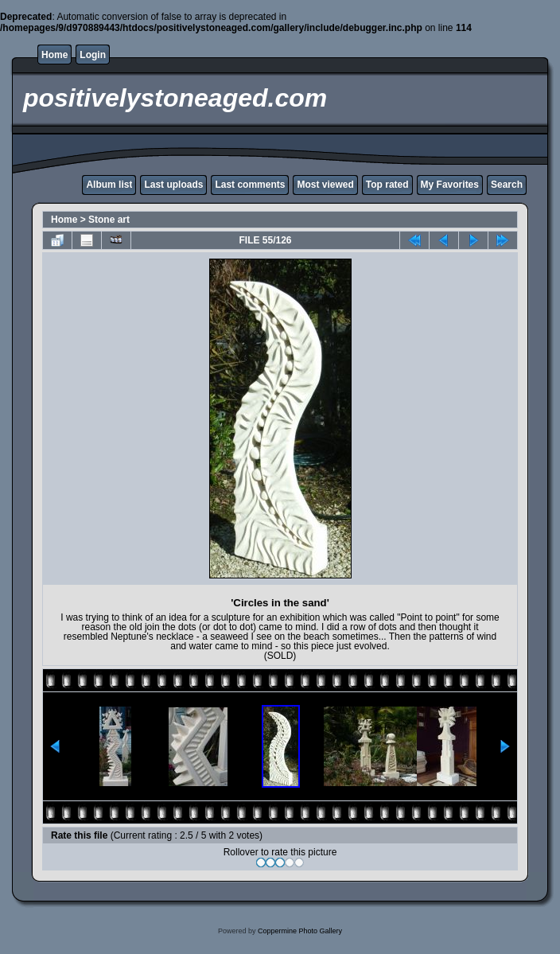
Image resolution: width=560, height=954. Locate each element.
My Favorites (450, 185)
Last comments (250, 185)
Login (93, 55)
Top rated (387, 185)
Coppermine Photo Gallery (300, 931)
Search (507, 185)
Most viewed (325, 185)
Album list (109, 185)
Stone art (109, 220)
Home (54, 55)
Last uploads (173, 185)
